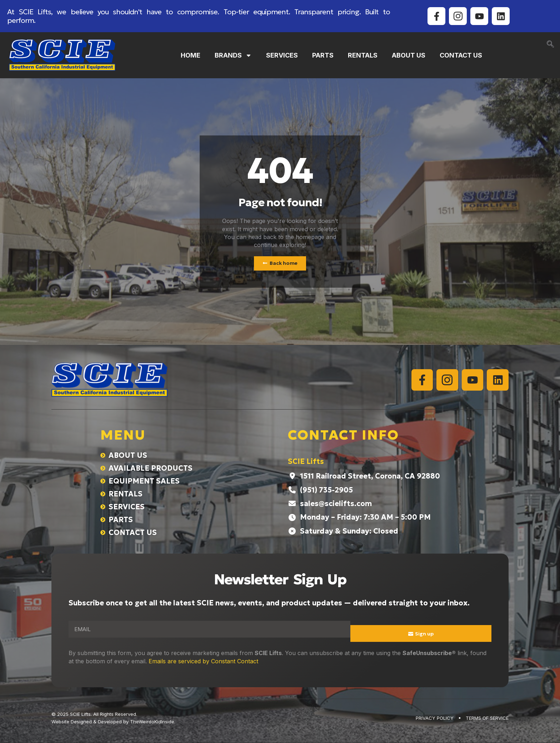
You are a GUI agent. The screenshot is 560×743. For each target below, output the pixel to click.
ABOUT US (409, 55)
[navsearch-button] (550, 45)
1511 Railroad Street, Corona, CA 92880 (370, 476)
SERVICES (282, 55)
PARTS (323, 55)
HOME (191, 55)
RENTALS (363, 55)
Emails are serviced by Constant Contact (203, 661)
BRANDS (233, 55)
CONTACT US (461, 55)
